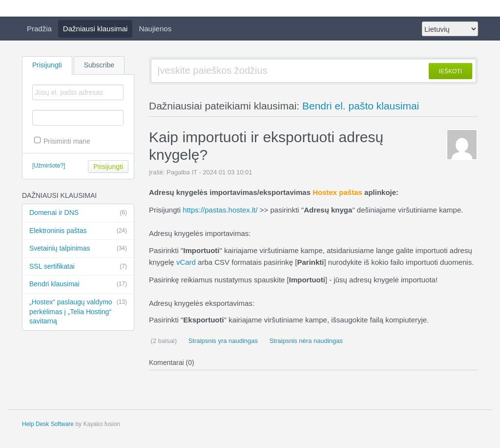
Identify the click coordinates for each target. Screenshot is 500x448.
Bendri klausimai (78, 284)
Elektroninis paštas (78, 231)
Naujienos (155, 29)
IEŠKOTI (450, 71)
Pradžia (39, 29)
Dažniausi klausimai (95, 29)
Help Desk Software (48, 424)
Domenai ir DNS (78, 213)
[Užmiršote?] (49, 166)
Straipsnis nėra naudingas (305, 341)
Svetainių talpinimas (78, 249)
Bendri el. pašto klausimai (361, 106)
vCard (186, 262)
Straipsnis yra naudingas (222, 341)
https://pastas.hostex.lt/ (220, 210)
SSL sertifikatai (78, 267)
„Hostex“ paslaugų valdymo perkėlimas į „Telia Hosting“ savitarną (78, 311)
